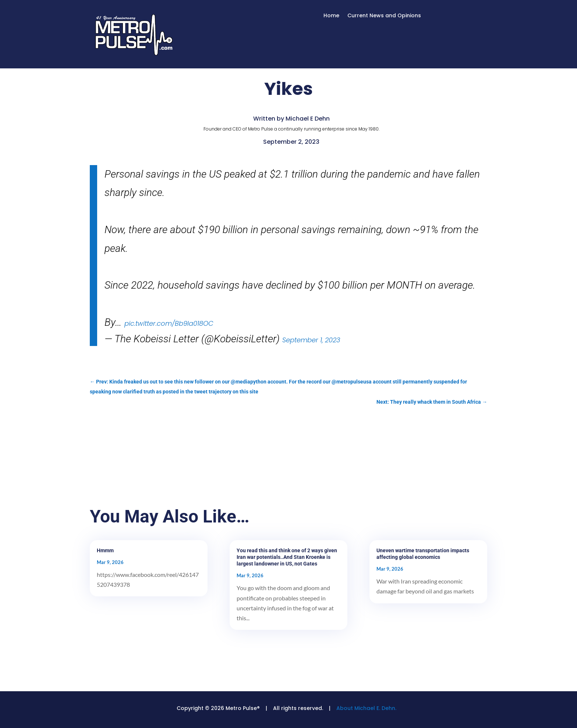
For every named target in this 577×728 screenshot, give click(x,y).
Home (331, 16)
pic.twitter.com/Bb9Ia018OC (169, 323)
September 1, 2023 (311, 340)
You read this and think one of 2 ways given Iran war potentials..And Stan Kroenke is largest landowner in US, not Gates (287, 557)
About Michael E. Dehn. (366, 708)
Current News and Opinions (384, 16)
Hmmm (105, 550)
